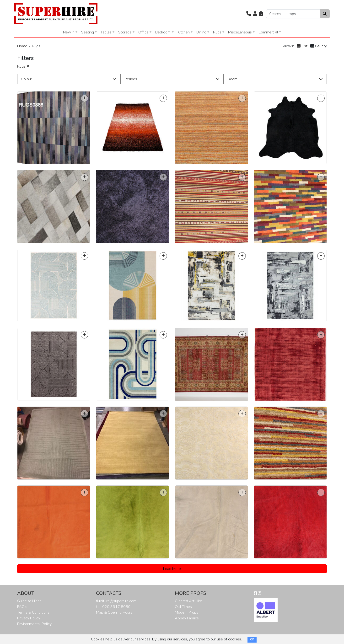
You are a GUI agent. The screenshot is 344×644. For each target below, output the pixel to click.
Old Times (183, 607)
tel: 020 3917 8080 (113, 607)
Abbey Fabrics (187, 618)
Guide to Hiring (29, 601)
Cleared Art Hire (188, 601)
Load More (172, 569)
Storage (125, 32)
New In (69, 32)
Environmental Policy (34, 624)
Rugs (217, 32)
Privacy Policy (29, 618)
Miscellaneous (240, 32)
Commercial (268, 32)
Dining (201, 32)
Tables (106, 32)
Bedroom (163, 32)
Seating (88, 32)
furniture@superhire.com (116, 601)
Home (22, 46)
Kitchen (184, 32)
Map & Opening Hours (114, 612)
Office (143, 32)
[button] (249, 14)
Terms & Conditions (33, 612)
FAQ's (22, 607)
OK (252, 640)
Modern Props (187, 612)
